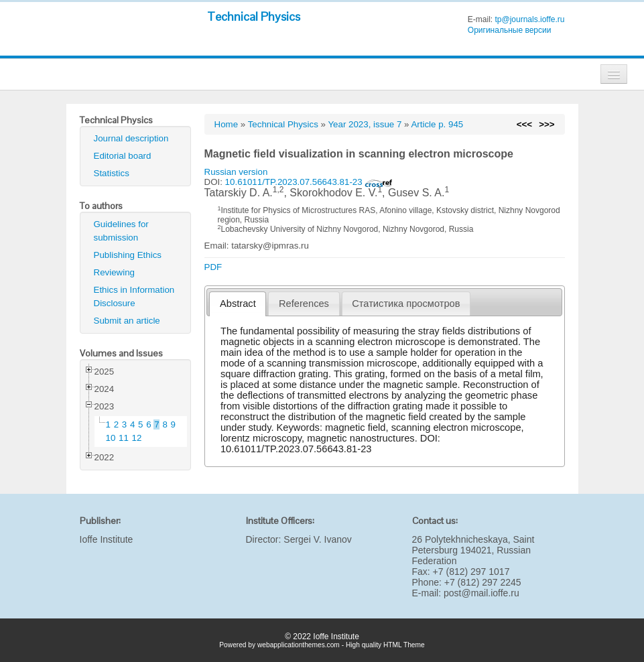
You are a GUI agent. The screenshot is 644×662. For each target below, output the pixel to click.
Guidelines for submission (121, 231)
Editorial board (123, 156)
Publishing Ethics (128, 255)
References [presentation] (304, 304)
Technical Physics (254, 16)
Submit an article (127, 321)
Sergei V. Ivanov (317, 539)
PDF (213, 267)
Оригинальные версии (510, 30)
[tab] (238, 304)
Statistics (112, 173)
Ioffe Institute (107, 539)
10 (111, 438)
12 (137, 438)
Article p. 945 (437, 124)
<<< (524, 124)
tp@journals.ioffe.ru (529, 19)
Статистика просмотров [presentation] (406, 304)
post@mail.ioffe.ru (481, 593)
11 (124, 438)
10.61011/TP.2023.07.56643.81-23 (309, 182)
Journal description (131, 138)
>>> (546, 124)
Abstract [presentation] (238, 304)
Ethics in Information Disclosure (134, 296)
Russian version (236, 172)
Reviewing (115, 272)
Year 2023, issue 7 (365, 124)
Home (227, 124)
